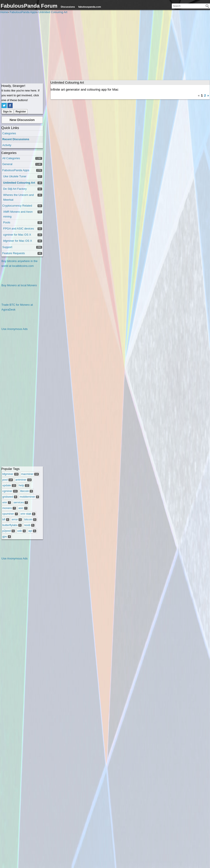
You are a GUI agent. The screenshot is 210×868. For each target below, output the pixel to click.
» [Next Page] (208, 95)
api (32, 531)
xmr (7, 502)
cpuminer (10, 514)
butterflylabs (12, 525)
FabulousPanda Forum (29, 6)
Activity (7, 145)
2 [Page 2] (205, 95)
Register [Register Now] (21, 112)
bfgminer (11, 474)
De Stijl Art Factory (15, 189)
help (24, 485)
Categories (9, 133)
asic (23, 508)
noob (29, 525)
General (7, 164)
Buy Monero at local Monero (19, 285)
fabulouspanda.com (90, 7)
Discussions (68, 7)
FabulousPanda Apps (16, 170)
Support (7, 247)
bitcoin (30, 519)
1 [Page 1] (202, 95)
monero (9, 508)
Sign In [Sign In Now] (7, 112)
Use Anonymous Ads (15, 329)
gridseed (10, 497)
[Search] (207, 6)
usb (21, 531)
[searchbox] (191, 6)
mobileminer (29, 497)
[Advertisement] (105, 47)
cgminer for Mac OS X (17, 235)
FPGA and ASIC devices (19, 229)
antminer (24, 480)
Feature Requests (14, 253)
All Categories (11, 158)
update (9, 485)
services (21, 502)
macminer (30, 474)
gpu (7, 536)
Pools (7, 222)
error (17, 519)
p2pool (9, 531)
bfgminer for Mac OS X (18, 241)
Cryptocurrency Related (17, 206)
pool (8, 480)
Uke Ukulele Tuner (15, 176)
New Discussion (22, 120)
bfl (6, 519)
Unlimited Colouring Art (19, 183)
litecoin (26, 491)
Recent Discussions (16, 139)
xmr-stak (28, 514)
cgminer (10, 491)
